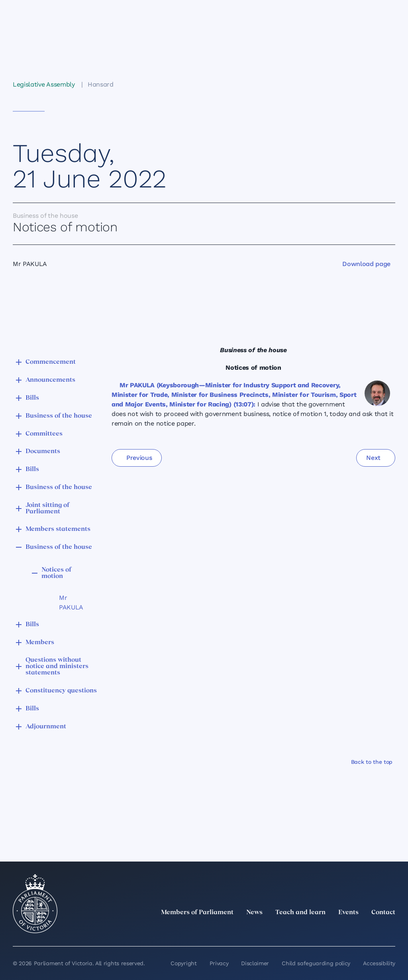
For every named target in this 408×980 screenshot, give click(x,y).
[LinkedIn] (320, 930)
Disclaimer (255, 963)
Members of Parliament (197, 913)
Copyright (183, 963)
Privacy (219, 963)
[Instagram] (338, 930)
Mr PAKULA (71, 602)
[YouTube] (373, 930)
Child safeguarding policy (316, 963)
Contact (383, 913)
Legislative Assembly (44, 84)
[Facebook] (355, 930)
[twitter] (303, 930)
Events (348, 913)
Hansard (101, 84)
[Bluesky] (390, 930)
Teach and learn (300, 913)
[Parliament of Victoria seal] (35, 904)
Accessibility (379, 963)
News (254, 913)
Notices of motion (56, 573)
